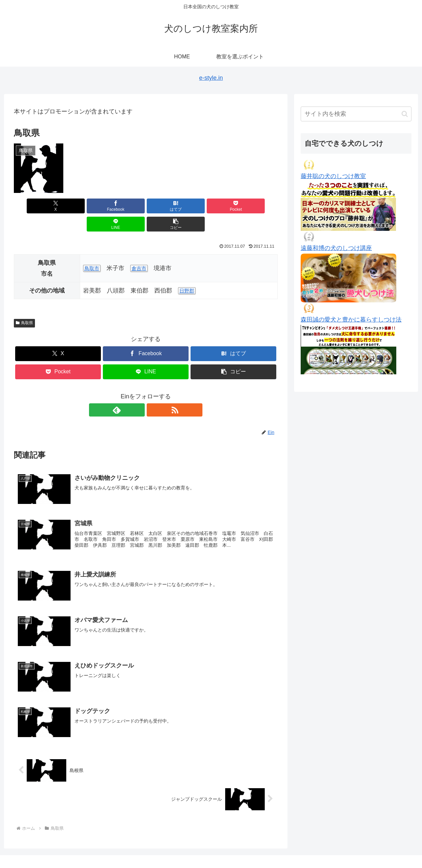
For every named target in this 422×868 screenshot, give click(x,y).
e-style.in (211, 78)
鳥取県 (24, 305)
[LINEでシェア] (212, 206)
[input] (356, 114)
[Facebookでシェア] (79, 206)
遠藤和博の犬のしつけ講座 (336, 248)
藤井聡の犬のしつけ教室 (333, 176)
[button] (256, 206)
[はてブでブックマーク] (124, 206)
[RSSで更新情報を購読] (153, 392)
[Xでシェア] (35, 206)
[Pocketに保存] (168, 206)
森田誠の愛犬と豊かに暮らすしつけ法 (351, 320)
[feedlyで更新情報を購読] (138, 392)
